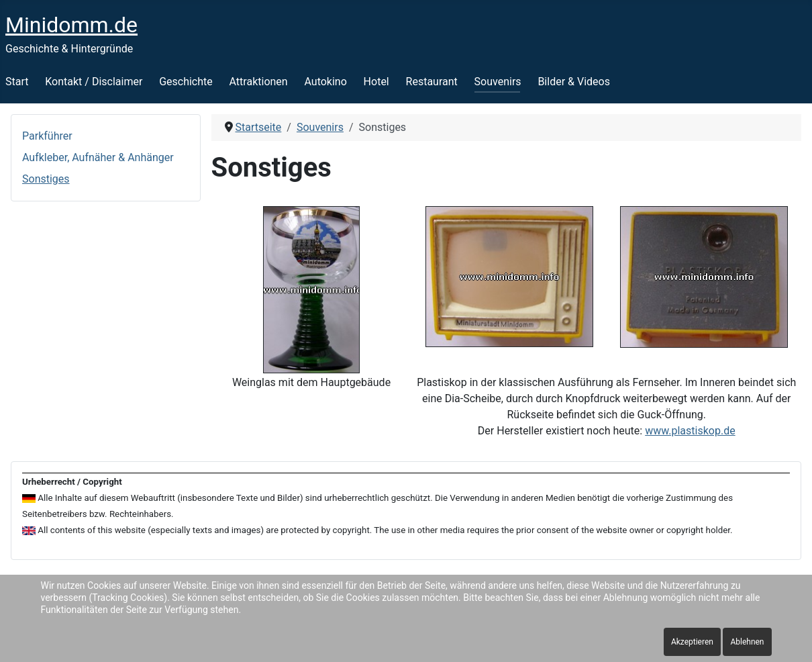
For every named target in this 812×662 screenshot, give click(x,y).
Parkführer (47, 136)
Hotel (376, 82)
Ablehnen (747, 642)
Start (17, 82)
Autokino (325, 82)
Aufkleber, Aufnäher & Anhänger (98, 157)
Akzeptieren (692, 642)
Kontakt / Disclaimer (94, 82)
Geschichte (186, 82)
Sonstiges (46, 179)
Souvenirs (498, 82)
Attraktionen (259, 82)
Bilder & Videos (574, 82)
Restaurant (432, 82)
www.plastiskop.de (690, 431)
